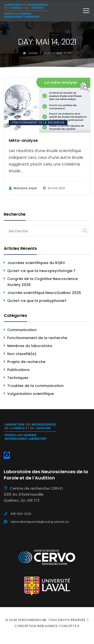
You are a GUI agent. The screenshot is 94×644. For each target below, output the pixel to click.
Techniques (18, 378)
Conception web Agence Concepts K (47, 626)
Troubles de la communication (35, 386)
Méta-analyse (23, 140)
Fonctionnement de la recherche (38, 123)
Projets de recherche (26, 362)
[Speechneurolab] (26, 11)
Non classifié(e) (22, 354)
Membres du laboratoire (30, 346)
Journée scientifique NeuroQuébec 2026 (44, 293)
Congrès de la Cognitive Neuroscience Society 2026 (42, 282)
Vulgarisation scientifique (31, 394)
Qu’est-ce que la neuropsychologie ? (41, 271)
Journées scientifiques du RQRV (36, 263)
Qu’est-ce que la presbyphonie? (37, 301)
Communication (22, 330)
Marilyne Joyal (23, 188)
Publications (18, 370)
